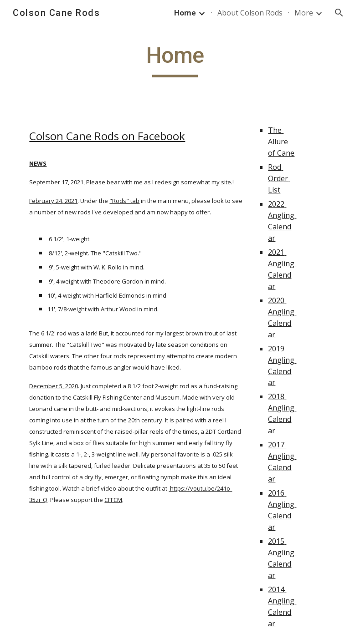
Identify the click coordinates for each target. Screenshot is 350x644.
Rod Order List (279, 178)
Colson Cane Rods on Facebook (107, 136)
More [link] (304, 13)
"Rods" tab (124, 201)
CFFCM (113, 500)
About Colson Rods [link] (250, 13)
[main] (175, 60)
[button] (339, 13)
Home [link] (185, 13)
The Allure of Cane (281, 142)
